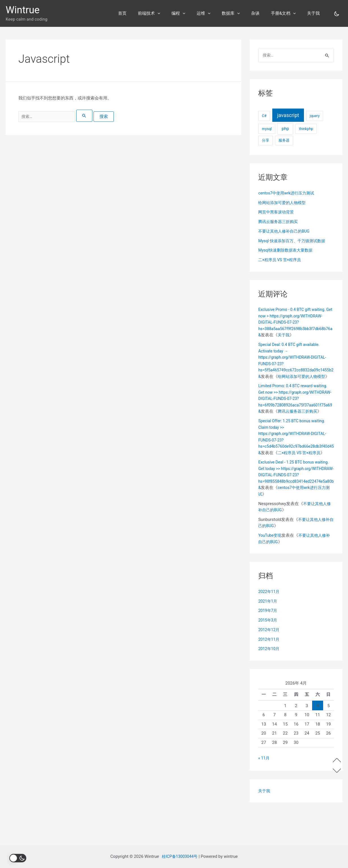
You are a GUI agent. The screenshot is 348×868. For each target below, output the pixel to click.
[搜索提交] (91, 116)
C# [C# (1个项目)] (264, 116)
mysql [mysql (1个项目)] (267, 129)
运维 (216, 13)
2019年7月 (268, 643)
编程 (194, 13)
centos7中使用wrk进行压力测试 (288, 194)
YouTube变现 (271, 568)
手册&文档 (288, 13)
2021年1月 (268, 633)
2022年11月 (270, 624)
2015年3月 (268, 653)
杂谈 (262, 13)
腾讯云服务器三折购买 (279, 222)
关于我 (315, 13)
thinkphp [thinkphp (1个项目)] (306, 129)
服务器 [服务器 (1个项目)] (284, 141)
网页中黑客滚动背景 (277, 213)
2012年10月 (270, 681)
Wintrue (23, 10)
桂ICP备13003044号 (180, 856)
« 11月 (264, 790)
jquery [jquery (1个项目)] (315, 116)
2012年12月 (270, 662)
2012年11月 (270, 672)
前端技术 (167, 13)
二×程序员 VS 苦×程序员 (281, 260)
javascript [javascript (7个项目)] (288, 116)
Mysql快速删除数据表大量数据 (287, 251)
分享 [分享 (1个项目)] (266, 141)
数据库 (241, 13)
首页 (143, 13)
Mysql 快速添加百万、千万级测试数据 (294, 241)
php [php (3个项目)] (285, 129)
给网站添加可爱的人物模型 (284, 203)
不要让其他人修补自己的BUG (286, 232)
